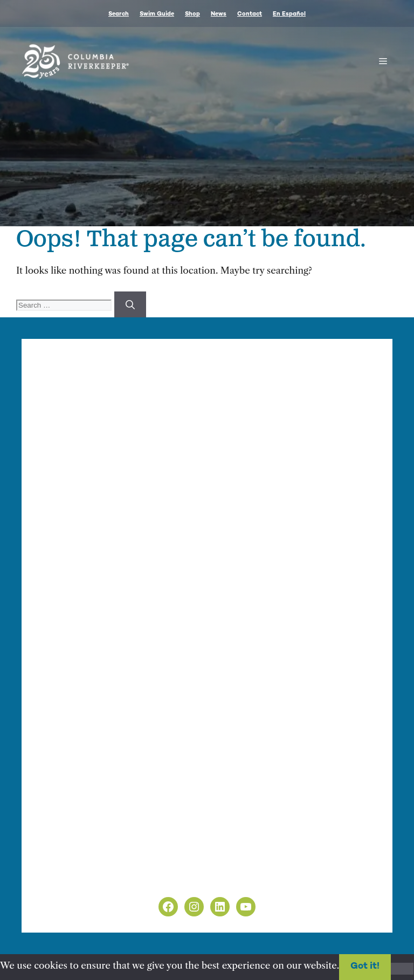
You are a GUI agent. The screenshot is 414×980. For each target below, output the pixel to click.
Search (119, 14)
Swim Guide (157, 14)
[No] (402, 969)
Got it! (365, 967)
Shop (192, 14)
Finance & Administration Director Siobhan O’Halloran (222, 456)
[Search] (130, 304)
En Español (289, 14)
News (219, 14)
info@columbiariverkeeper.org (114, 468)
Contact (250, 14)
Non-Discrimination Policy (96, 879)
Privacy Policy (68, 865)
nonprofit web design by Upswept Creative (259, 679)
